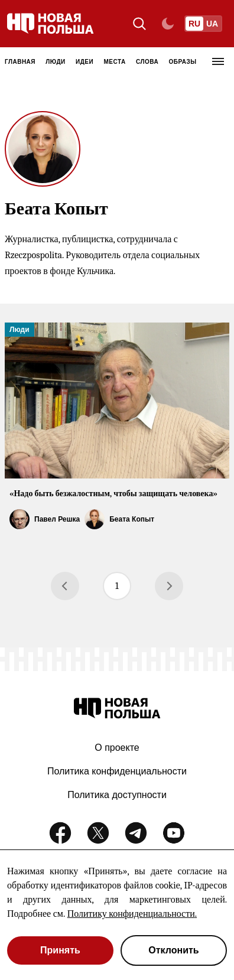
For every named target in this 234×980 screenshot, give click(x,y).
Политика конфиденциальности (117, 771)
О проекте (117, 748)
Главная (20, 62)
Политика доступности (117, 795)
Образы (183, 62)
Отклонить (173, 950)
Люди (55, 62)
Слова (147, 62)
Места (115, 62)
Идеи (84, 62)
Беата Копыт (132, 519)
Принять (60, 950)
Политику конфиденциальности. (132, 914)
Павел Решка (57, 519)
